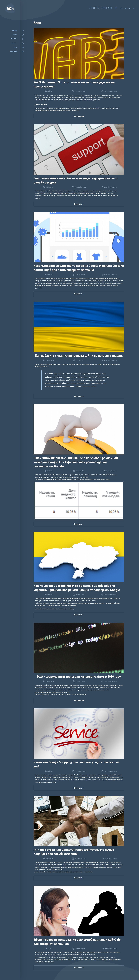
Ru (134, 9)
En (126, 9)
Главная (14, 31)
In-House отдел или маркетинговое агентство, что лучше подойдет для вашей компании (74, 852)
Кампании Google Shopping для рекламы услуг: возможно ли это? (77, 764)
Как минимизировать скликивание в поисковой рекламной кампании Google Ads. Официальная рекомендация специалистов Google (76, 462)
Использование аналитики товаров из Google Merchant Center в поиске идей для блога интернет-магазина (79, 268)
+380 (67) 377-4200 (100, 8)
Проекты (14, 39)
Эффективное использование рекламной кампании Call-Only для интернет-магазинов (77, 942)
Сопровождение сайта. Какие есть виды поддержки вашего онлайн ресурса (76, 180)
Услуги (15, 35)
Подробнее (77, 116)
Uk (130, 9)
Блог (15, 47)
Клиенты (14, 43)
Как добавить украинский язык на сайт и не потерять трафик (79, 356)
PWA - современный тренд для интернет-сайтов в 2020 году (79, 677)
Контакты (14, 51)
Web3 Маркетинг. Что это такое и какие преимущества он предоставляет (74, 84)
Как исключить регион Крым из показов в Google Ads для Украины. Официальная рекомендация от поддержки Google (77, 588)
